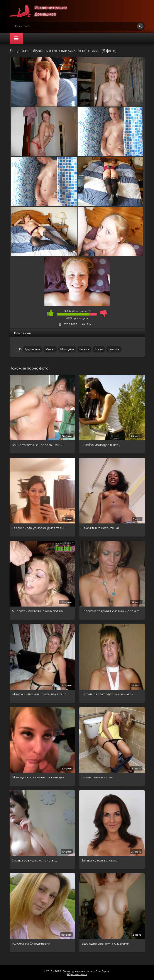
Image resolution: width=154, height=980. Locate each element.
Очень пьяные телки (97, 777)
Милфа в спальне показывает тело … (41, 694)
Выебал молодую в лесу (101, 445)
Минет (50, 349)
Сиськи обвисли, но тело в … (34, 860)
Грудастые (33, 349)
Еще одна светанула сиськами (105, 943)
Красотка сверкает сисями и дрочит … (112, 611)
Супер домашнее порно (42, 11)
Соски (99, 349)
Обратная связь (77, 974)
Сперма (114, 349)
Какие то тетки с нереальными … (38, 445)
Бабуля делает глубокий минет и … (109, 694)
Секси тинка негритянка (100, 528)
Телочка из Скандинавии (31, 943)
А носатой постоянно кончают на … (39, 611)
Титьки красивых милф (99, 860)
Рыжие (84, 349)
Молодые (67, 349)
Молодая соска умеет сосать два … (40, 777)
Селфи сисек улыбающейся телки (39, 528)
